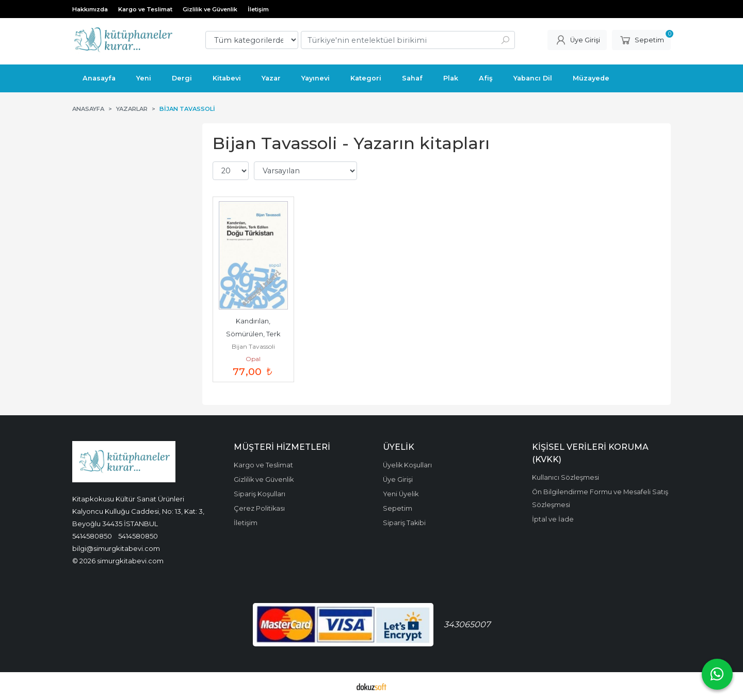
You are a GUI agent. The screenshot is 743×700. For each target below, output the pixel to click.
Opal (253, 359)
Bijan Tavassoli (253, 346)
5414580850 (92, 536)
